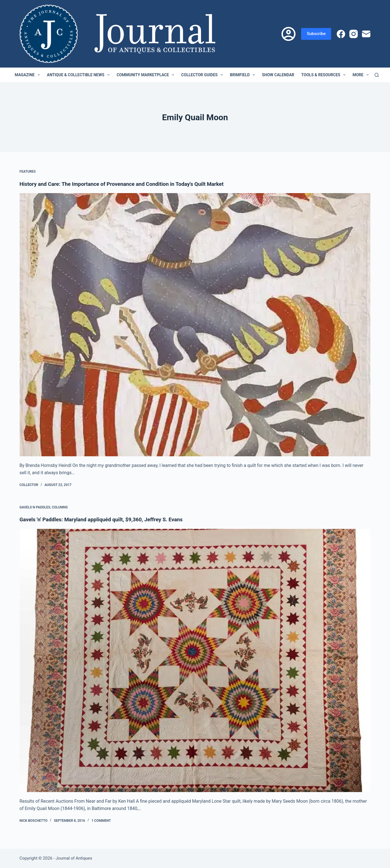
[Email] (366, 34)
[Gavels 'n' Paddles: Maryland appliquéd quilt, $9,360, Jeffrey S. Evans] (195, 660)
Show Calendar (278, 75)
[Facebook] (341, 34)
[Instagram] (354, 34)
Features (28, 172)
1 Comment (101, 820)
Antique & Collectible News (79, 75)
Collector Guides (203, 75)
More (362, 75)
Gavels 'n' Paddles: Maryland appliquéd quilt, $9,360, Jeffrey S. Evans (107, 519)
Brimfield (244, 75)
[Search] (377, 75)
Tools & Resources (325, 75)
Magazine (29, 75)
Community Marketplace (146, 75)
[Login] (289, 34)
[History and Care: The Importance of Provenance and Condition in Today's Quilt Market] (195, 325)
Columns (60, 507)
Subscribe (316, 34)
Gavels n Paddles (35, 507)
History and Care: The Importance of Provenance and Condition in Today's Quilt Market (128, 184)
